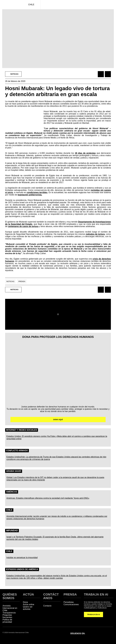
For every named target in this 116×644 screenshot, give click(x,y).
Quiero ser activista (28, 608)
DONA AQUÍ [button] (58, 420)
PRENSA (70, 594)
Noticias (10, 281)
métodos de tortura (95, 234)
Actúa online (28, 604)
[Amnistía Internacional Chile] (11, 5)
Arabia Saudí (14, 471)
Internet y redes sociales (22, 430)
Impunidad (12, 531)
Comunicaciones (71, 604)
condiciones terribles (37, 192)
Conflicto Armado (17, 451)
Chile (9, 510)
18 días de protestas (85, 153)
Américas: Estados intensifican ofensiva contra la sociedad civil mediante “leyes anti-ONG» (48, 498)
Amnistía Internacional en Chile (10, 608)
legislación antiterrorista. (30, 195)
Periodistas (69, 602)
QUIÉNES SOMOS (10, 596)
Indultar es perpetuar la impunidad (22, 558)
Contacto (47, 606)
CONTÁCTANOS (51, 596)
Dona (25, 602)
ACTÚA (28, 594)
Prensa (22, 281)
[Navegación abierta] (112, 5)
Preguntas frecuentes (7, 616)
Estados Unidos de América (22, 569)
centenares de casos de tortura (23, 226)
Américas (12, 492)
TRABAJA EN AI (93, 614)
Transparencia (9, 613)
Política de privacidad (7, 621)
